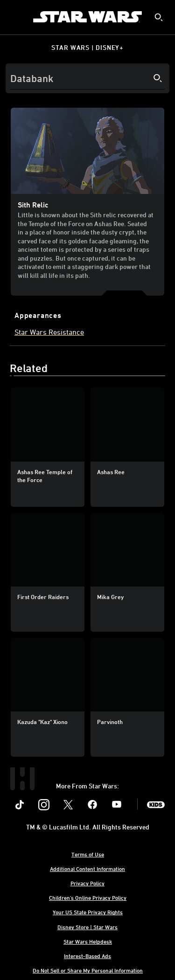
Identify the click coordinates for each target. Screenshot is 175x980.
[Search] (87, 78)
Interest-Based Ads (87, 956)
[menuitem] (15, 17)
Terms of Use (88, 854)
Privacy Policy (87, 883)
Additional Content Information (87, 869)
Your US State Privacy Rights (88, 912)
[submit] (159, 17)
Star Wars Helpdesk (88, 941)
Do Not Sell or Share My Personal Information (88, 970)
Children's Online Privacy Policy (88, 897)
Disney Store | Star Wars (87, 927)
